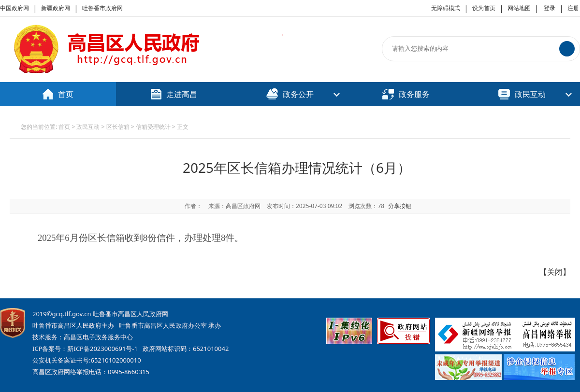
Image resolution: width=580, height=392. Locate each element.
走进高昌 (174, 94)
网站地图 (519, 8)
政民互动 (522, 94)
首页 (58, 94)
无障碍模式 (446, 8)
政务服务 (406, 94)
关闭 (555, 272)
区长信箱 (118, 127)
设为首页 (484, 8)
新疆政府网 (56, 8)
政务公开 (290, 94)
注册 (573, 8)
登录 (550, 8)
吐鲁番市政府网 (102, 8)
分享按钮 (400, 206)
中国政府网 (14, 8)
